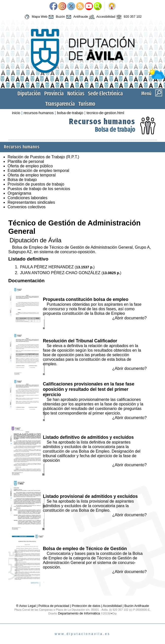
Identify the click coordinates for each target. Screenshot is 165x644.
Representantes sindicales (31, 202)
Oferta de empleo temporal (32, 175)
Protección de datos (86, 606)
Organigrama (19, 193)
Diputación (29, 94)
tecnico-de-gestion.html (105, 113)
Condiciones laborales (27, 198)
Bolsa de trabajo (115, 130)
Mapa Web (35, 17)
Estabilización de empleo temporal (38, 171)
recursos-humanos (39, 113)
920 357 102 (128, 17)
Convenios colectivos (27, 207)
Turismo (87, 104)
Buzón (56, 17)
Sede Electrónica (105, 94)
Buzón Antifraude (137, 606)
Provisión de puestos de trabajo (36, 184)
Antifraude (76, 17)
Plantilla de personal (26, 161)
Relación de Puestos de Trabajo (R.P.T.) (43, 157)
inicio (16, 113)
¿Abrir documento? (129, 318)
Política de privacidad (54, 606)
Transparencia (60, 104)
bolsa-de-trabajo (70, 113)
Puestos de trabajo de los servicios (39, 189)
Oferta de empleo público (30, 166)
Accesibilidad (102, 17)
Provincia (54, 94)
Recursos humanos (102, 121)
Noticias (76, 94)
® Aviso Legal (26, 606)
